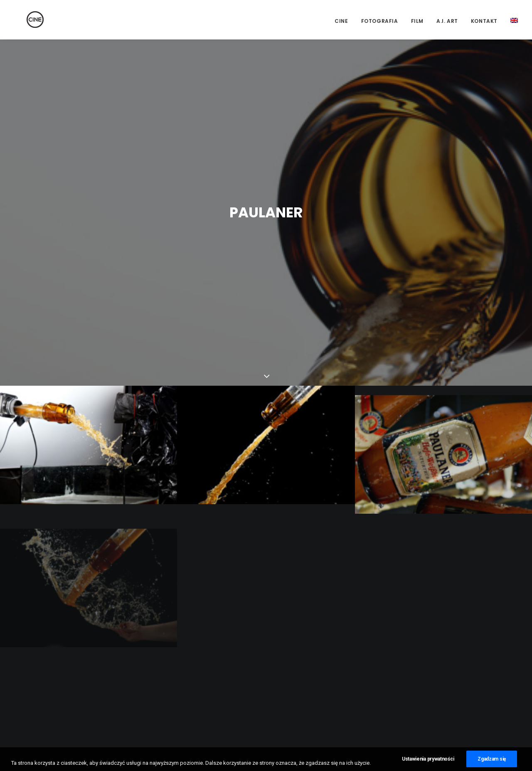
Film (417, 21)
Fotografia (380, 21)
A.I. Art (447, 21)
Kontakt (484, 21)
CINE (341, 21)
